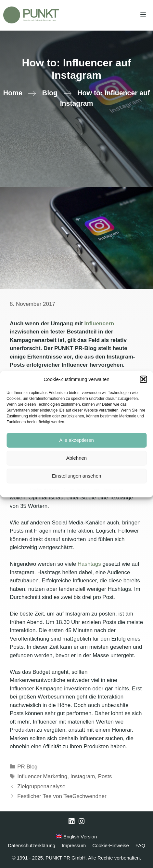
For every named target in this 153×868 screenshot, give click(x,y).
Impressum (113, 489)
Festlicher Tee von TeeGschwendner (62, 796)
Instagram (83, 776)
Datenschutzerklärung (81, 489)
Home (13, 93)
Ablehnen (76, 458)
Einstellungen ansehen (77, 476)
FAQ (140, 845)
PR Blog (27, 767)
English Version (77, 837)
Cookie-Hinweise (45, 489)
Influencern (99, 324)
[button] (143, 379)
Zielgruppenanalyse (41, 787)
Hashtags (89, 564)
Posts (105, 776)
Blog (50, 93)
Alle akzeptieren (76, 440)
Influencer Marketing (42, 776)
